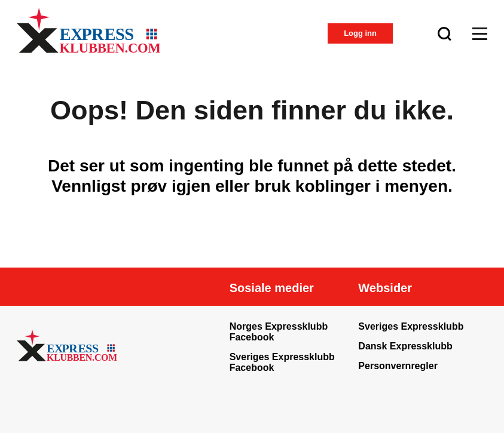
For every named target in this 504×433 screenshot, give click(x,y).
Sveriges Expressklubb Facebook (282, 362)
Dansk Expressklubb (405, 346)
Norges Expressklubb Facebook (279, 332)
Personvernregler (398, 366)
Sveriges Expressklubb (411, 326)
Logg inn (360, 33)
